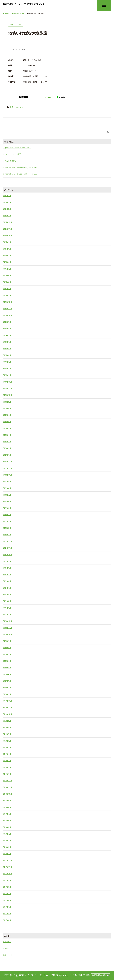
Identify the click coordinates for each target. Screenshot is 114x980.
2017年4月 (7, 914)
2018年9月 (7, 801)
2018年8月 (7, 807)
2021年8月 (7, 568)
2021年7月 (7, 575)
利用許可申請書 (99, 975)
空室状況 (6, 948)
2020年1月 (7, 694)
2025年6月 (7, 262)
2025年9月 (7, 242)
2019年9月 (7, 721)
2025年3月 (7, 282)
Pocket (48, 97)
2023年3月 (7, 442)
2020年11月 (7, 628)
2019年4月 (7, 754)
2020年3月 (7, 681)
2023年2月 (7, 448)
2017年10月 (7, 874)
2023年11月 (7, 388)
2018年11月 (7, 787)
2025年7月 (7, 256)
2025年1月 (7, 295)
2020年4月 (7, 674)
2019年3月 (7, 761)
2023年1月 (7, 455)
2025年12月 (7, 222)
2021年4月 (7, 595)
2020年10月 (7, 634)
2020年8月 (7, 648)
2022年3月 (7, 521)
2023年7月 (7, 415)
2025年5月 (7, 269)
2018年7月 (7, 814)
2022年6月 (7, 502)
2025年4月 (7, 275)
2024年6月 (7, 342)
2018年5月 (7, 827)
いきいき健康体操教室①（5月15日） (17, 148)
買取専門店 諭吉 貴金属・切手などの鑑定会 (20, 168)
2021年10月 (7, 555)
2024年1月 (7, 375)
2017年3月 (7, 920)
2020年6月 (7, 661)
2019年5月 (7, 747)
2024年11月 (7, 309)
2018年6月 (7, 821)
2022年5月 (7, 508)
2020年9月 (7, 641)
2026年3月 (7, 202)
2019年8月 (7, 727)
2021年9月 (7, 561)
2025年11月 (7, 229)
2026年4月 (7, 196)
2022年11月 (7, 468)
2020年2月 (7, 688)
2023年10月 (7, 395)
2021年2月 (7, 608)
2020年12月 (7, 621)
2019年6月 (7, 741)
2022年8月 (7, 488)
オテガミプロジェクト (11, 161)
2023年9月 (7, 402)
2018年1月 (7, 854)
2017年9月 (7, 880)
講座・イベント (16, 107)
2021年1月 (7, 614)
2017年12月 (7, 860)
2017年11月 (7, 867)
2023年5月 (7, 428)
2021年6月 (7, 581)
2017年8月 (7, 887)
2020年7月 (7, 654)
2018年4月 (7, 834)
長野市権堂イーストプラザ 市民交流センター (25, 4)
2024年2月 (7, 369)
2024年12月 (7, 302)
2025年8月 (7, 249)
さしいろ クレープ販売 (12, 154)
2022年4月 (7, 515)
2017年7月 (7, 894)
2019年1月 (7, 774)
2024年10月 (7, 315)
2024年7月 (7, 335)
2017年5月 (7, 907)
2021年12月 (7, 541)
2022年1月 (7, 535)
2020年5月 (7, 668)
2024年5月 (7, 349)
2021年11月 (7, 548)
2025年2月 (7, 289)
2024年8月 (7, 329)
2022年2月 (7, 528)
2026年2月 (7, 209)
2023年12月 (7, 382)
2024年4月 (7, 355)
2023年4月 (7, 435)
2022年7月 (7, 495)
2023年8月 (7, 408)
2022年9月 (7, 481)
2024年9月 (7, 322)
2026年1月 (7, 216)
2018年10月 (7, 794)
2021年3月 (7, 601)
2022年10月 (7, 475)
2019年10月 (7, 714)
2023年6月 (7, 422)
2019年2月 (7, 767)
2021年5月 (7, 588)
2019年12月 (7, 701)
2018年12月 (7, 781)
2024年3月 (7, 362)
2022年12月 (7, 462)
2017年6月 (7, 900)
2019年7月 (7, 734)
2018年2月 (7, 847)
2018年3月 (7, 840)
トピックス (7, 942)
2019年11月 (7, 708)
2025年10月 (7, 236)
